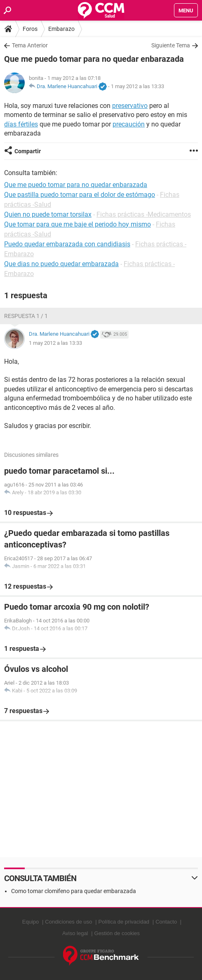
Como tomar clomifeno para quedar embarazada (74, 891)
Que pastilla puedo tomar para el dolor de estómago (80, 195)
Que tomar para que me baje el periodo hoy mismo (78, 224)
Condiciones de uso (68, 922)
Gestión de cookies (117, 933)
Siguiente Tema (171, 45)
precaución (129, 124)
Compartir (28, 151)
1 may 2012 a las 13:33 (137, 86)
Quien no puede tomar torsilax (48, 214)
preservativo (130, 106)
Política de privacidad (124, 922)
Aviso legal (75, 933)
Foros (30, 29)
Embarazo (61, 29)
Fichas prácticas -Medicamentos (144, 214)
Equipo (31, 922)
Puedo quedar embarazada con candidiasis (67, 244)
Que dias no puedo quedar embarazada (61, 264)
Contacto (166, 922)
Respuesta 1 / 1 (26, 316)
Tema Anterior (30, 45)
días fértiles (21, 124)
